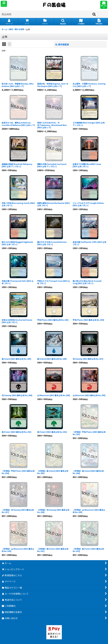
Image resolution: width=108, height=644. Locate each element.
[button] (4, 4)
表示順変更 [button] (62, 44)
